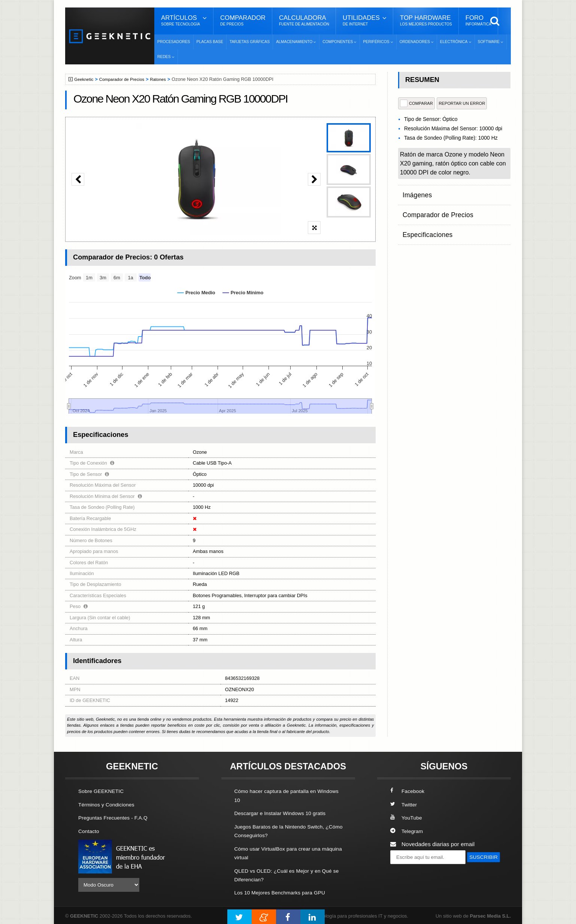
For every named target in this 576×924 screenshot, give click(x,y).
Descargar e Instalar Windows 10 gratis (285, 813)
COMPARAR (416, 103)
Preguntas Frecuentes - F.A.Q (116, 817)
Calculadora (304, 21)
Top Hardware (426, 21)
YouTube (407, 817)
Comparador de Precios (126, 79)
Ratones (166, 79)
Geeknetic (85, 79)
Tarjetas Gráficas (250, 42)
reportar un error (462, 103)
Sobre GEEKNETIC (103, 791)
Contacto (90, 831)
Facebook (409, 791)
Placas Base (210, 42)
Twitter (404, 804)
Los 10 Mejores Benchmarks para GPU (285, 891)
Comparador (243, 21)
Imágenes (415, 192)
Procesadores (174, 42)
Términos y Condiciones (109, 804)
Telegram (408, 831)
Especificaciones (424, 221)
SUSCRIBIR (408, 870)
